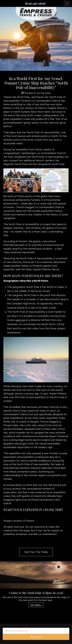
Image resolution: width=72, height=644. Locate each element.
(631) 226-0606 (35, 3)
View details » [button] (36, 605)
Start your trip (36, 637)
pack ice (20, 320)
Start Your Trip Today (36, 552)
